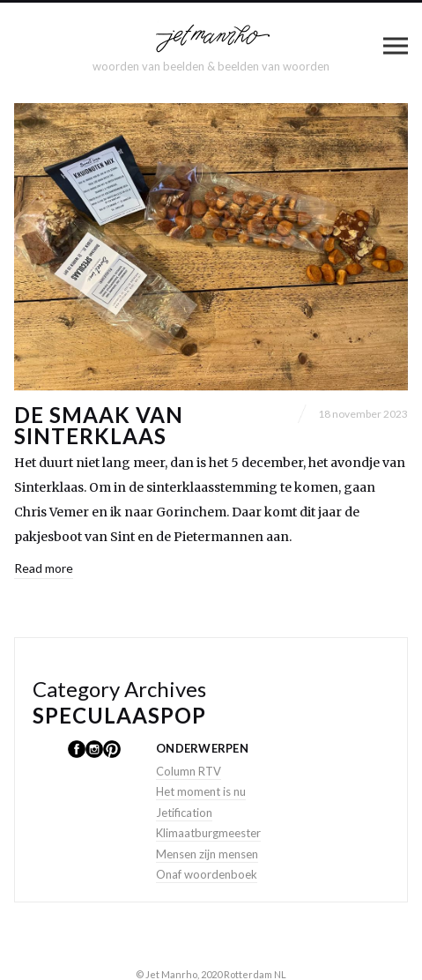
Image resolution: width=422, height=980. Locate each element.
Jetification (184, 813)
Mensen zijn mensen (207, 854)
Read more (44, 568)
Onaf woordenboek (207, 874)
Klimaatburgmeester (208, 833)
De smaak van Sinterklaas (99, 425)
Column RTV (189, 771)
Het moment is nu (201, 791)
